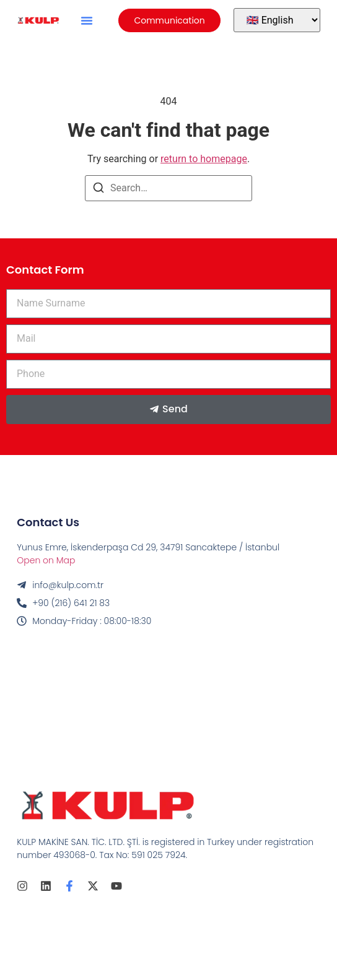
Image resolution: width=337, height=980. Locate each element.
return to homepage (204, 159)
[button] (87, 20)
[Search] (98, 190)
